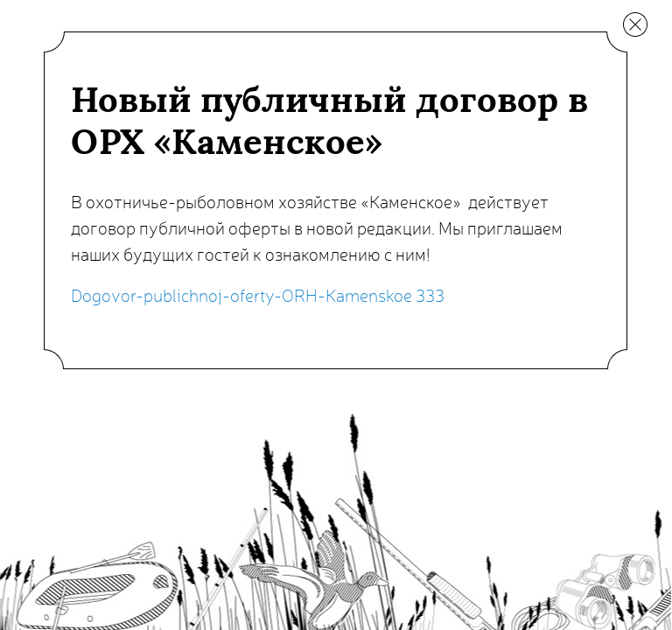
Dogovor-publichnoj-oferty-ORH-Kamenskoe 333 (258, 294)
